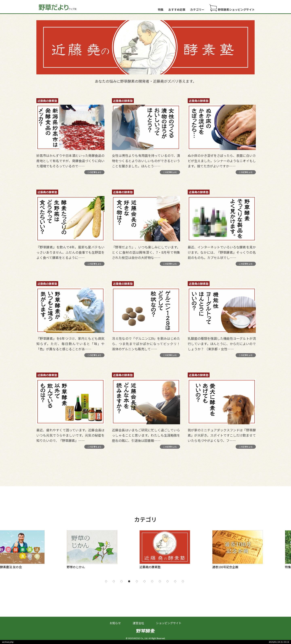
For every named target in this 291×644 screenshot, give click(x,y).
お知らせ (115, 623)
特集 (161, 10)
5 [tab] (137, 581)
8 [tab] (160, 581)
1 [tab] (106, 581)
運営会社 (138, 623)
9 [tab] (168, 581)
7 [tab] (152, 581)
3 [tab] (121, 581)
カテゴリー (197, 10)
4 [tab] (129, 581)
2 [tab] (114, 581)
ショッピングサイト (169, 623)
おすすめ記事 (177, 10)
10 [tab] (175, 581)
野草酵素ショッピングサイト (232, 8)
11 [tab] (183, 581)
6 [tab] (144, 581)
